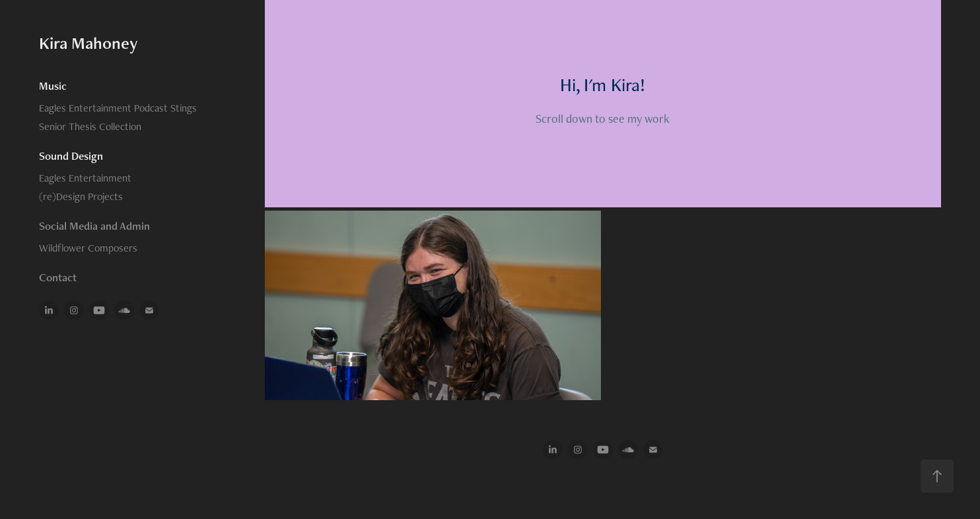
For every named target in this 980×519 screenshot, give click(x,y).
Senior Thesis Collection (90, 126)
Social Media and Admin (94, 226)
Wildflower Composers (88, 248)
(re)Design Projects (81, 196)
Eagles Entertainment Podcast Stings (118, 108)
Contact (58, 277)
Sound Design (71, 156)
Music (53, 86)
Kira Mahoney (88, 43)
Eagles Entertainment (85, 178)
